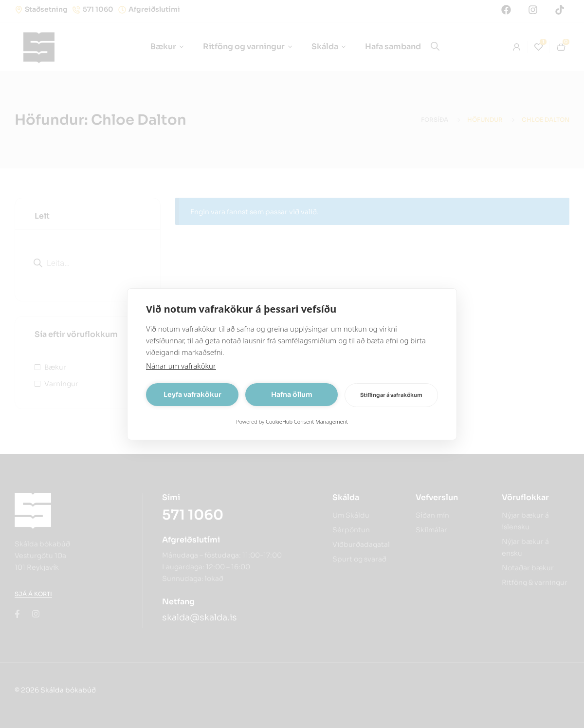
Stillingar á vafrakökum (391, 395)
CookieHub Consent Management (307, 421)
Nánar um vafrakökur (181, 366)
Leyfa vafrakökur (192, 394)
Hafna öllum (292, 394)
